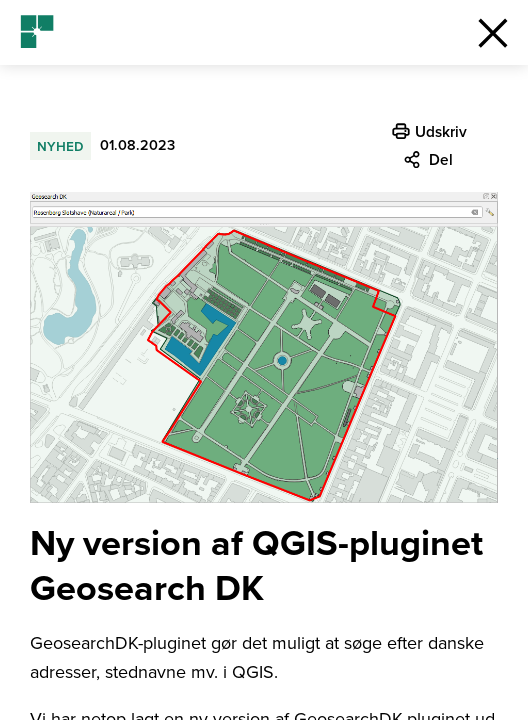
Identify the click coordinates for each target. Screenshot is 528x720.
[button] (493, 32)
